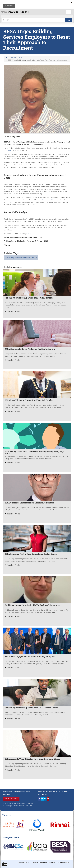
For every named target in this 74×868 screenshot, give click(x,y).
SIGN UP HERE (11, 799)
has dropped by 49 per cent (49, 200)
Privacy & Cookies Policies (59, 863)
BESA (34, 258)
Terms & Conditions (40, 863)
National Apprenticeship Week (17, 258)
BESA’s (8, 150)
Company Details (24, 863)
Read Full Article (12, 311)
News (20, 58)
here (29, 234)
